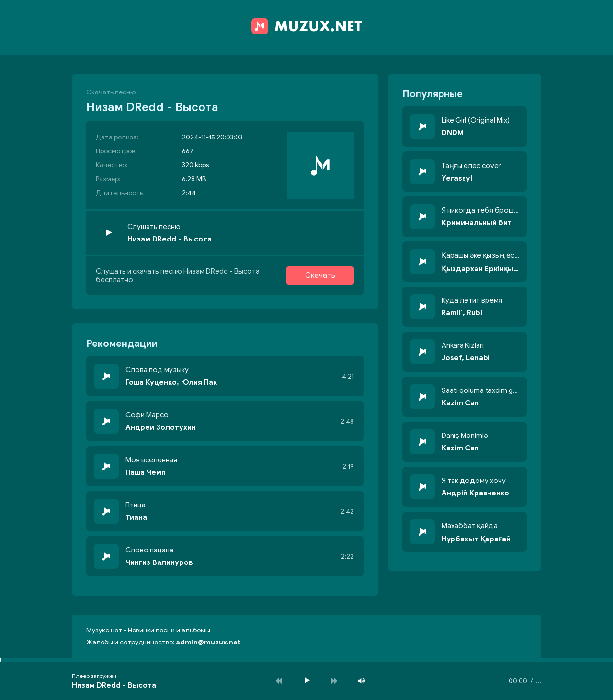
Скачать (320, 275)
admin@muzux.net (208, 642)
